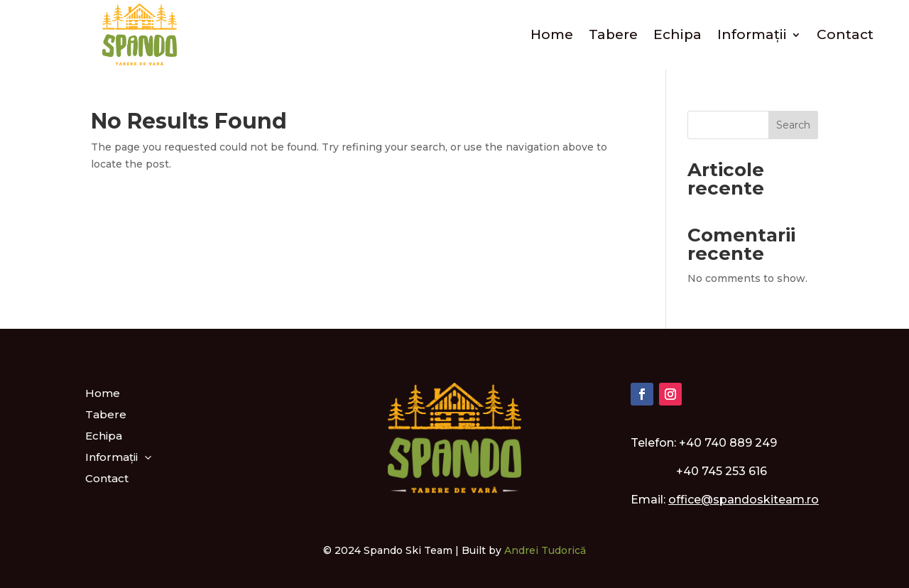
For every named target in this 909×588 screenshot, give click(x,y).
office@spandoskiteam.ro (744, 500)
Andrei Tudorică (545, 550)
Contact (845, 34)
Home (552, 34)
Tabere (613, 34)
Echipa (677, 34)
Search (793, 125)
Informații (752, 34)
